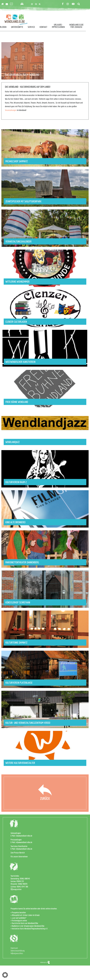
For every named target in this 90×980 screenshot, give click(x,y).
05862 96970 (23, 884)
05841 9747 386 (22, 887)
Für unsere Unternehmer (19, 857)
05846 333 (20, 881)
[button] (5, 975)
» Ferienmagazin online (19, 921)
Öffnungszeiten (16, 889)
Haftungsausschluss (17, 953)
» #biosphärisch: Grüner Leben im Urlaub (25, 915)
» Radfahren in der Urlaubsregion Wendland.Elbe (27, 926)
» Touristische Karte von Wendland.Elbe (24, 923)
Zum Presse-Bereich (18, 853)
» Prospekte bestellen (18, 912)
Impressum (14, 948)
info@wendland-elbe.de (24, 836)
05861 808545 (25, 879)
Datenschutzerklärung (18, 951)
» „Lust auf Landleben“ (18, 918)
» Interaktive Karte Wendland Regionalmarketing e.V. (29, 929)
